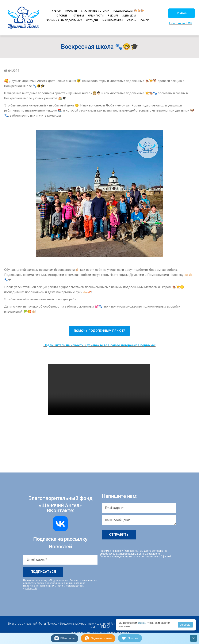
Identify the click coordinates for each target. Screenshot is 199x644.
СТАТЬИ (132, 20)
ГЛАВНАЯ (56, 11)
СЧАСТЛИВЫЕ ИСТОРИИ (95, 11)
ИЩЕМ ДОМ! (129, 16)
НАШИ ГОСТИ (96, 16)
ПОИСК (145, 20)
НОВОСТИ (71, 11)
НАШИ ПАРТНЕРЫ (113, 20)
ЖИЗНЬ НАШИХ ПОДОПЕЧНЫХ (64, 20)
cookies (142, 623)
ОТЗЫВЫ (79, 16)
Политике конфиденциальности (43, 585)
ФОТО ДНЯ (92, 20)
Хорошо (185, 625)
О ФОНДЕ (62, 16)
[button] (181, 13)
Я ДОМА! (113, 16)
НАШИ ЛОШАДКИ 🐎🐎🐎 (129, 11)
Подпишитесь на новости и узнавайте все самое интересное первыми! (99, 345)
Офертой (31, 588)
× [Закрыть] (194, 638)
